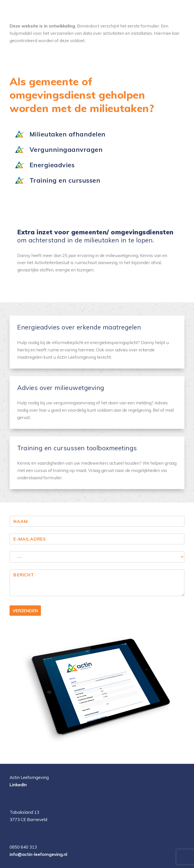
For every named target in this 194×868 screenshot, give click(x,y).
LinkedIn (18, 785)
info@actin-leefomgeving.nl (38, 854)
